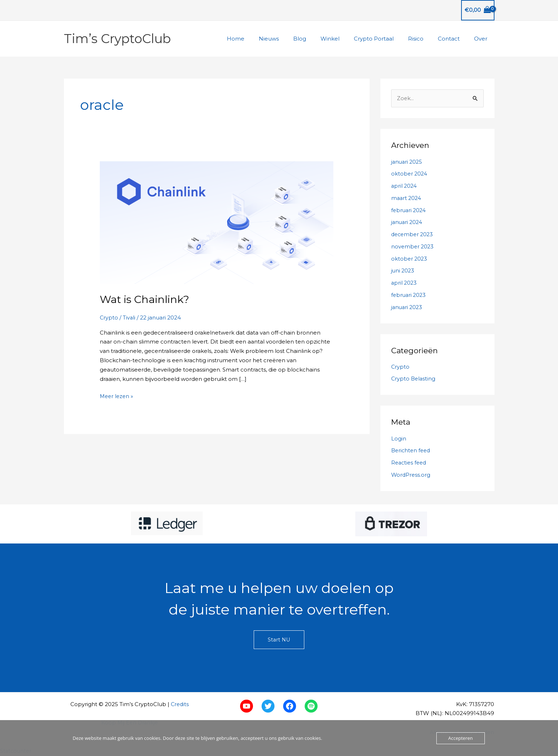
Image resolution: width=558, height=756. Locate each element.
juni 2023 (403, 271)
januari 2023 (407, 307)
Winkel (346, 39)
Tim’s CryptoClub (117, 39)
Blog (319, 39)
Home (262, 39)
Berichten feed (412, 451)
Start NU (279, 640)
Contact (454, 39)
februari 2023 (409, 295)
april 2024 (405, 186)
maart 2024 (407, 198)
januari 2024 (408, 222)
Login (399, 439)
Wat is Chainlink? (146, 299)
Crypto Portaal (386, 39)
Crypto (109, 318)
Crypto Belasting (414, 379)
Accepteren (460, 738)
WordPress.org (411, 475)
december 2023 (413, 235)
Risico (425, 39)
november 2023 (413, 247)
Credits (180, 704)
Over (482, 39)
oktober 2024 (410, 174)
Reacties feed (410, 463)
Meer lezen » (117, 396)
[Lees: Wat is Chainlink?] (217, 222)
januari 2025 (407, 162)
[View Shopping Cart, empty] (478, 10)
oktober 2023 (410, 259)
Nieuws (292, 39)
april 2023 (404, 283)
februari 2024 (409, 210)
